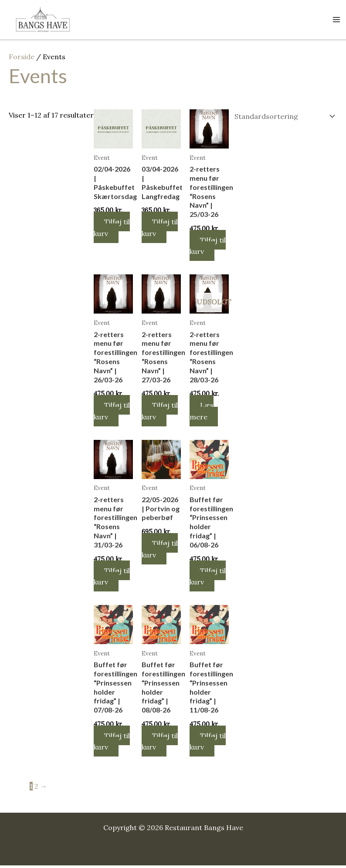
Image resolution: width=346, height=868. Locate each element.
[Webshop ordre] (283, 119)
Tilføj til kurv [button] (113, 230)
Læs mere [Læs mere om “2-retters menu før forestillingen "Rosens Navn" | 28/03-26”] (202, 413)
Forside (22, 59)
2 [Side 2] (36, 789)
